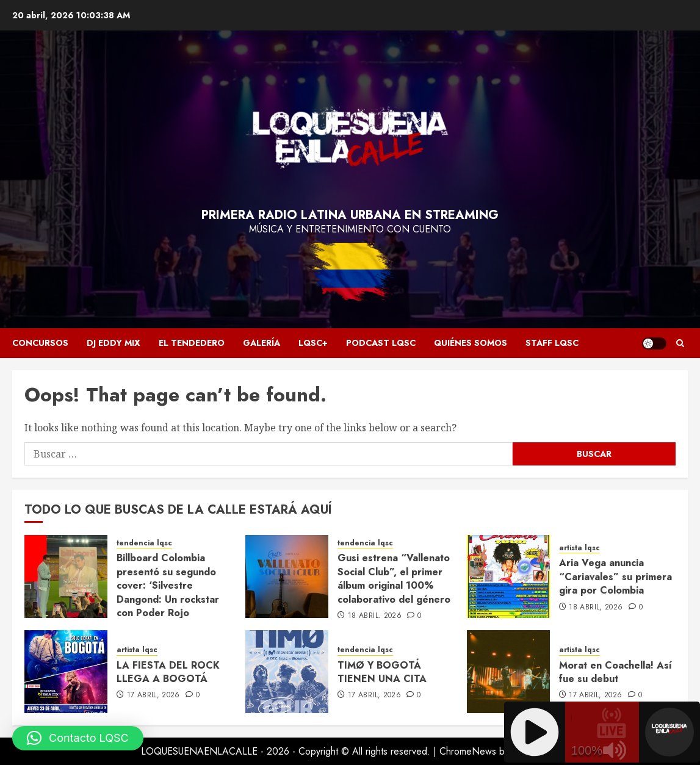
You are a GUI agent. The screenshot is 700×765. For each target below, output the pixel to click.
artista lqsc (579, 548)
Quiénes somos (471, 343)
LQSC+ (313, 343)
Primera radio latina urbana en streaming (350, 215)
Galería (262, 343)
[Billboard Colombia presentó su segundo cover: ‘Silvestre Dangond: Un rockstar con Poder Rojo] (66, 576)
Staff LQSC (552, 343)
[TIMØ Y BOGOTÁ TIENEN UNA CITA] (287, 672)
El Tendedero (192, 343)
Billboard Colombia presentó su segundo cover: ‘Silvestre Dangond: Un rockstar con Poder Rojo (168, 585)
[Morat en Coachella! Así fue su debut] (508, 672)
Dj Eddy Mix (114, 343)
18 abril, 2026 (375, 616)
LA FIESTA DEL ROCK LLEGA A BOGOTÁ (168, 672)
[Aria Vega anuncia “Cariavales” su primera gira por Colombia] (508, 576)
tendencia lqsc (144, 543)
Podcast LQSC (381, 343)
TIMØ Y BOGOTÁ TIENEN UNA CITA (382, 672)
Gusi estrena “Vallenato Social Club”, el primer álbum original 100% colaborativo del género (394, 578)
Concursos (40, 343)
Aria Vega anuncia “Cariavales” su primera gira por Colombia (615, 576)
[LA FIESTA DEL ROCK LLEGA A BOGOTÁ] (66, 672)
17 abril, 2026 (153, 695)
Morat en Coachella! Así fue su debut (615, 672)
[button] (78, 738)
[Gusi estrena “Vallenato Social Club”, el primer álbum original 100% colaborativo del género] (287, 576)
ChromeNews (468, 751)
